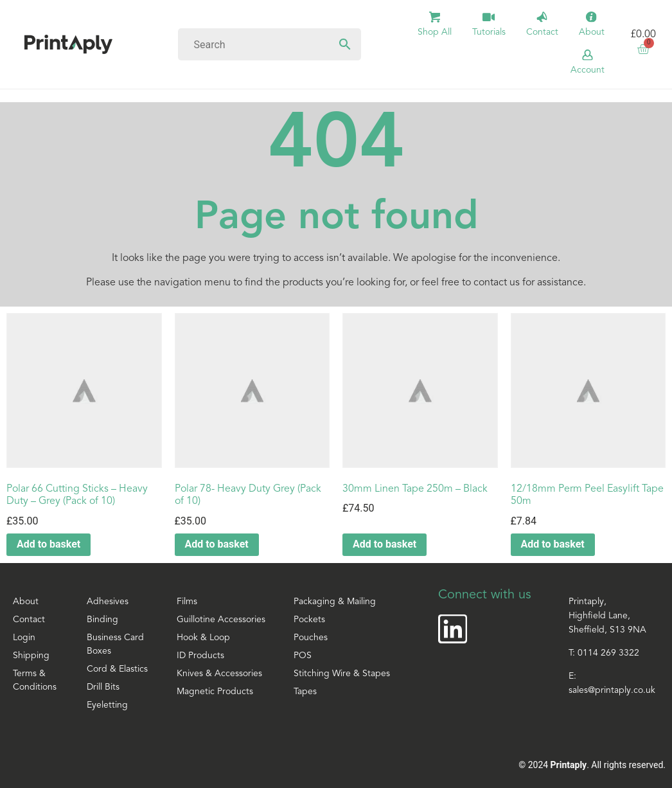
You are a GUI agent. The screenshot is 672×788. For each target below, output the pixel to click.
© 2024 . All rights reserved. (592, 765)
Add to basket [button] (49, 544)
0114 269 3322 (608, 653)
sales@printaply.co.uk (612, 691)
